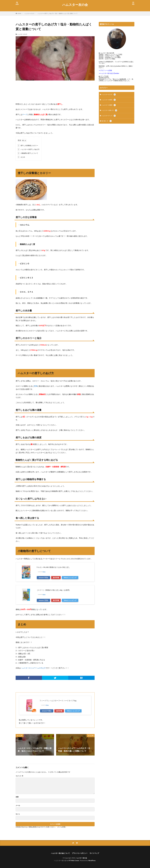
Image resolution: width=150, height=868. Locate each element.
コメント (19, 776)
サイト (18, 814)
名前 (17, 797)
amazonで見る (43, 577)
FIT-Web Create (74, 860)
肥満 (36, 386)
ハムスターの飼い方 (110, 111)
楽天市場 (56, 577)
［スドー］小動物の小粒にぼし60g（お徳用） (53, 590)
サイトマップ (95, 853)
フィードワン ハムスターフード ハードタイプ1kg (58, 700)
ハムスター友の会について (60, 853)
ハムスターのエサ (29, 13)
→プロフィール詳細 (105, 70)
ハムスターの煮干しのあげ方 (28, 149)
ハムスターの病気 (109, 100)
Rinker (44, 572)
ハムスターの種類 (109, 106)
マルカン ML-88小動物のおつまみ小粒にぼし (53, 567)
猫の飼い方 (107, 122)
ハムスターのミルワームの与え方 (33, 668)
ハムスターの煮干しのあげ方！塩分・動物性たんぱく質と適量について (57, 13)
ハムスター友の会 (75, 5)
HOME (19, 13)
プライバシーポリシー (80, 853)
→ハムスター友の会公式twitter (109, 73)
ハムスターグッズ (109, 117)
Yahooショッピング (70, 577)
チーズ (25, 114)
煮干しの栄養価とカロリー (28, 145)
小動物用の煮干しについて (28, 153)
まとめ (21, 157)
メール (18, 805)
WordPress (92, 860)
